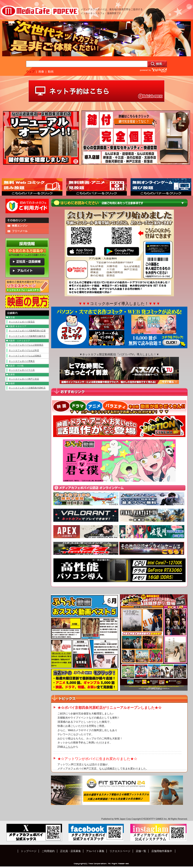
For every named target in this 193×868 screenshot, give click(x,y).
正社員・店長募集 (70, 851)
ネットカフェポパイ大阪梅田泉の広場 (27, 331)
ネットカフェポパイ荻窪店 (22, 322)
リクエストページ (120, 851)
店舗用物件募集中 (162, 851)
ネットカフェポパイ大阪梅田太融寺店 (27, 336)
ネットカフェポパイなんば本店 (24, 350)
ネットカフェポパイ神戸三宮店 (24, 379)
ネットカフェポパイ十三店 (22, 370)
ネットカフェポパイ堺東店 (22, 361)
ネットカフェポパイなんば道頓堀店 (26, 345)
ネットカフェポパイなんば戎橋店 (25, 356)
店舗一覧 (141, 851)
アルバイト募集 (95, 851)
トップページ (29, 851)
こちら (69, 747)
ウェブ (30, 72)
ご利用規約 (48, 851)
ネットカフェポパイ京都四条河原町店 (27, 388)
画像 (41, 72)
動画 (51, 72)
